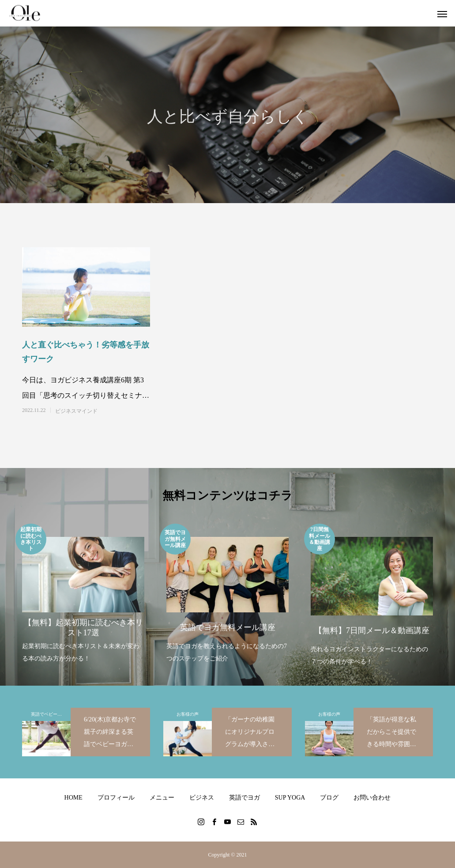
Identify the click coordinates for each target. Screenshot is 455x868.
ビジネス (202, 798)
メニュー (162, 798)
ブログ (329, 798)
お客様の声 (188, 714)
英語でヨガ (244, 798)
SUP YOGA (290, 798)
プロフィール (116, 798)
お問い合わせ (372, 798)
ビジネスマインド (76, 411)
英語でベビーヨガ (49, 714)
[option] (83, 594)
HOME (73, 798)
